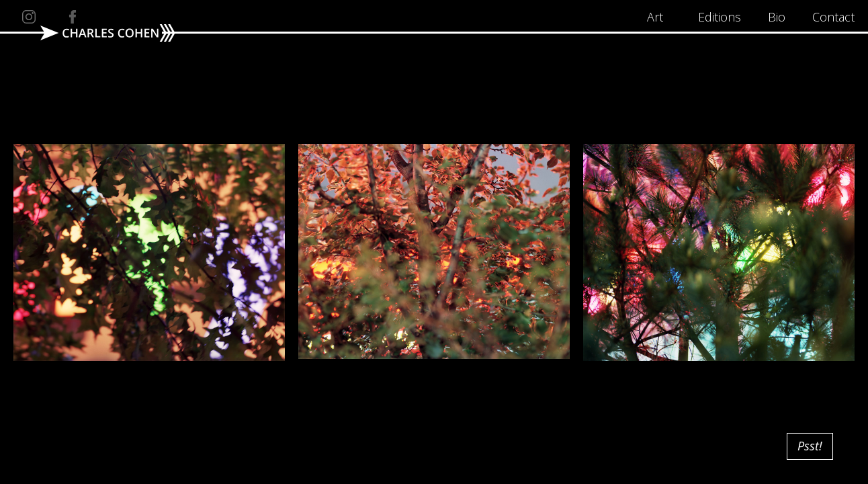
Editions (720, 17)
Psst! (810, 446)
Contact (833, 17)
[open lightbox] (149, 52)
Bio (777, 17)
